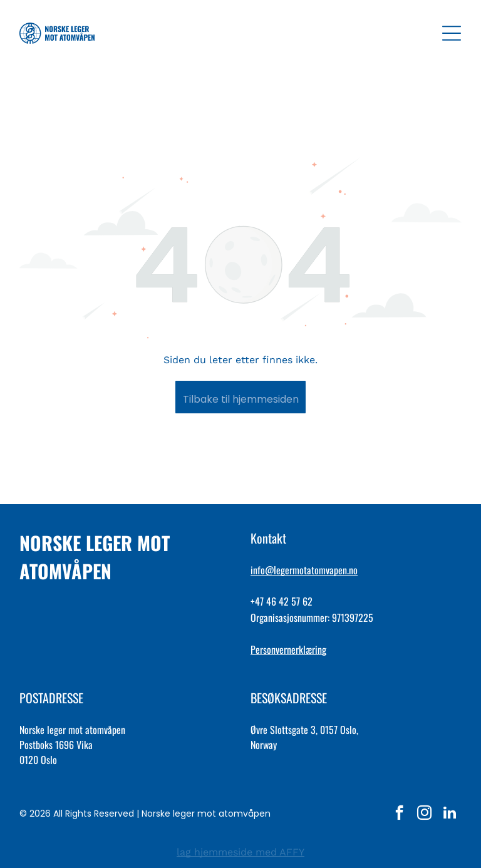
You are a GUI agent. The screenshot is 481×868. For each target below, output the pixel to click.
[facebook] (399, 814)
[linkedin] (449, 814)
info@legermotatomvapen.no (304, 570)
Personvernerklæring (288, 649)
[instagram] (424, 814)
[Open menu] (452, 33)
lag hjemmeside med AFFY (240, 852)
